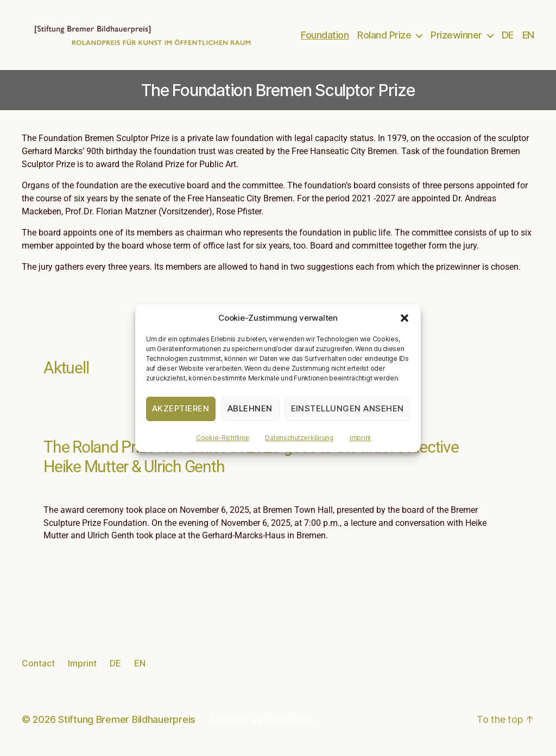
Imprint (360, 438)
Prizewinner (456, 38)
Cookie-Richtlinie (222, 438)
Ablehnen (250, 408)
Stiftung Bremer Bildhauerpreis (127, 725)
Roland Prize (384, 38)
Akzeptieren (181, 408)
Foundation (325, 38)
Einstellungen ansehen (348, 408)
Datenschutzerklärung (299, 438)
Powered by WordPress (260, 725)
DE (508, 38)
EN (528, 38)
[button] (405, 318)
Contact (38, 669)
